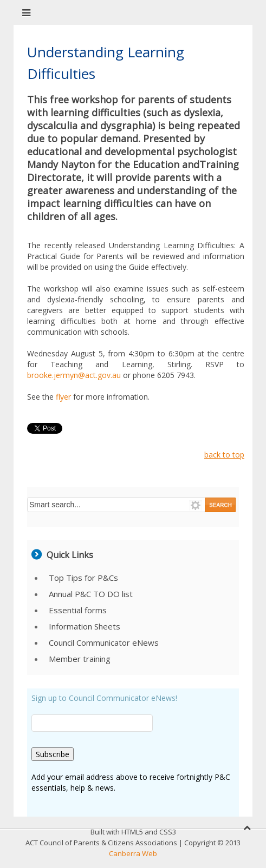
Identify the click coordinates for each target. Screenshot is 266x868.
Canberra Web (133, 853)
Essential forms (78, 610)
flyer (64, 397)
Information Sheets (85, 626)
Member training (80, 659)
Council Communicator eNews (104, 642)
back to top (224, 455)
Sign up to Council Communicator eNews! (104, 698)
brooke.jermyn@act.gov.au (74, 375)
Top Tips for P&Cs (83, 578)
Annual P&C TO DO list (91, 594)
